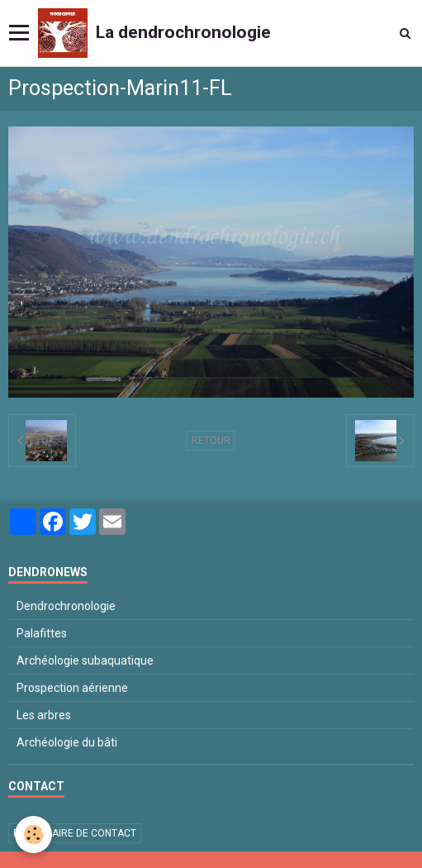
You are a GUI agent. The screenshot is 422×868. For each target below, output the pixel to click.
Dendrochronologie (66, 606)
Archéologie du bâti (67, 742)
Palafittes (42, 633)
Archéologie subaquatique (85, 661)
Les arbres (44, 715)
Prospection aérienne (72, 688)
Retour (211, 441)
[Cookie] (33, 835)
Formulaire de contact (75, 833)
